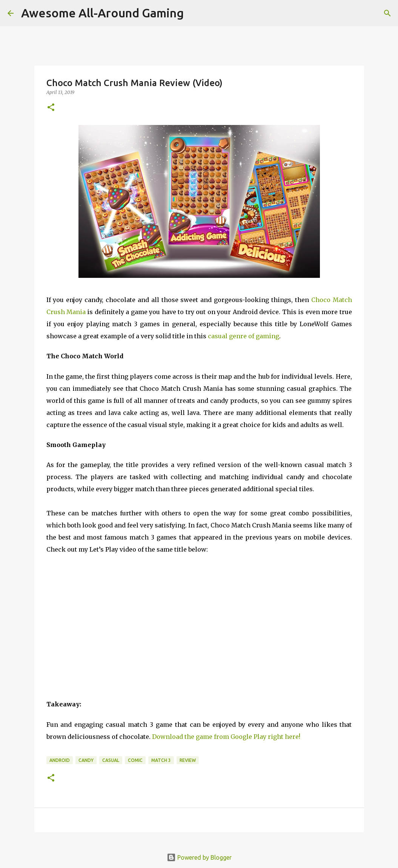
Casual (111, 760)
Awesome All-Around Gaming (102, 13)
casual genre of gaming (244, 336)
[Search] (387, 13)
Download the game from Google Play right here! (226, 737)
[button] (51, 108)
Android (60, 760)
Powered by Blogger (199, 857)
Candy (86, 760)
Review (188, 760)
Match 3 (161, 760)
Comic (135, 760)
